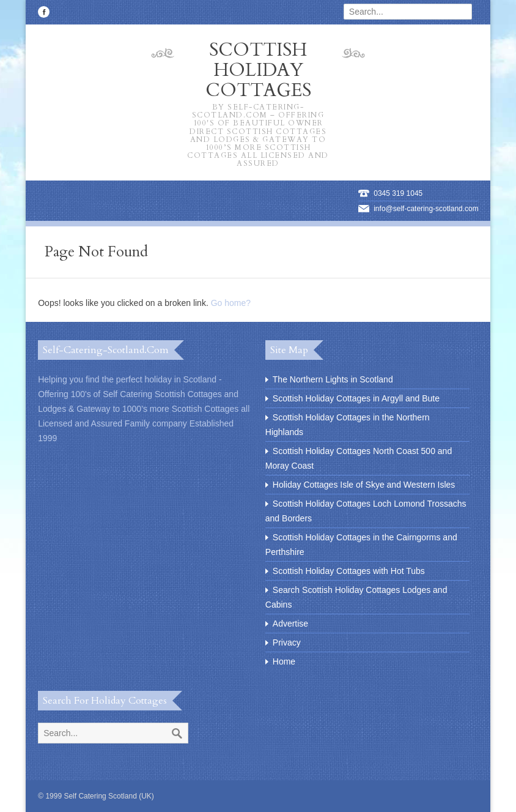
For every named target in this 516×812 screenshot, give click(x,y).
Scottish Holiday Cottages (258, 103)
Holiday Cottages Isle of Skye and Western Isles (364, 485)
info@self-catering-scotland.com (426, 209)
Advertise (290, 624)
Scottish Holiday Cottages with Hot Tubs (349, 571)
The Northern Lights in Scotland (333, 379)
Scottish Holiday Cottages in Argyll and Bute (356, 398)
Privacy (287, 643)
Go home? (231, 303)
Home (284, 661)
